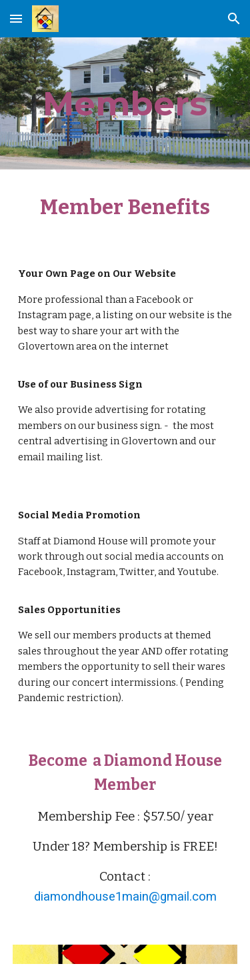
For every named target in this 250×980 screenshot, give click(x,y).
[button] (16, 18)
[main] (125, 103)
